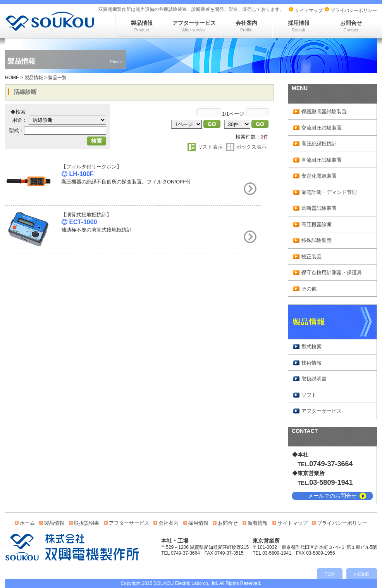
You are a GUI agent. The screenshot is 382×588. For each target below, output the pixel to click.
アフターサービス (194, 26)
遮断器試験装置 (319, 208)
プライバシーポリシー (354, 10)
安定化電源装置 (319, 176)
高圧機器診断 (317, 224)
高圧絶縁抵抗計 (319, 144)
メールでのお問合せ (332, 496)
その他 (309, 289)
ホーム (27, 523)
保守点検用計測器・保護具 (332, 272)
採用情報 (299, 26)
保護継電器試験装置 (324, 112)
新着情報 (258, 523)
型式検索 (311, 347)
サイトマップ (309, 10)
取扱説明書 (314, 379)
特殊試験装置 (317, 240)
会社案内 (246, 26)
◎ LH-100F (77, 174)
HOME (12, 78)
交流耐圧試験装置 (322, 128)
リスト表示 (210, 147)
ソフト (309, 395)
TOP (330, 574)
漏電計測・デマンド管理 (329, 192)
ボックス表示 (251, 147)
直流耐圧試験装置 (322, 160)
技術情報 (311, 363)
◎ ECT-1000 (79, 222)
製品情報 (142, 26)
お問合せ (351, 26)
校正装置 (311, 257)
